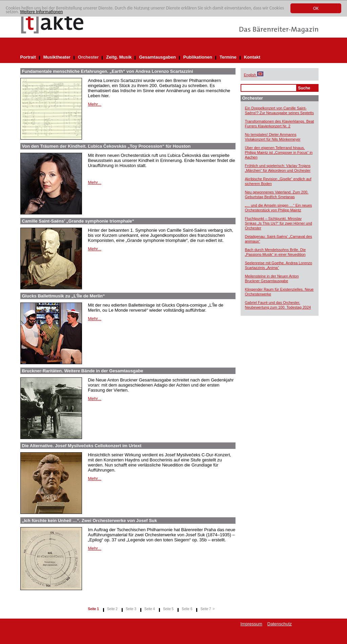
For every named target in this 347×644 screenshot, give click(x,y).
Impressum (251, 624)
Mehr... (95, 104)
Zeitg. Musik (119, 57)
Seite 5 (168, 609)
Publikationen (198, 57)
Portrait (28, 57)
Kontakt (252, 57)
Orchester (88, 57)
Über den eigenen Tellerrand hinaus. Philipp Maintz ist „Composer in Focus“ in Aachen (279, 152)
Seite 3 (131, 609)
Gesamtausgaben (157, 57)
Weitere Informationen (41, 12)
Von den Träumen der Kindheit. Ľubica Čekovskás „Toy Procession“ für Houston (106, 146)
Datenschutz (280, 624)
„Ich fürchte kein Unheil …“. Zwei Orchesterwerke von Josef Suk (90, 521)
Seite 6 (187, 609)
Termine (228, 57)
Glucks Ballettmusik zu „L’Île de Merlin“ (64, 296)
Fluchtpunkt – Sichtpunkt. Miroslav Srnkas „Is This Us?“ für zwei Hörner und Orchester (279, 223)
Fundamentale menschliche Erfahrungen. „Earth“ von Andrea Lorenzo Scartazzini (108, 71)
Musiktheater (57, 57)
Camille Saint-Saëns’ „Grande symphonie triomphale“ (78, 221)
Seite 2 (112, 609)
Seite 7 (206, 609)
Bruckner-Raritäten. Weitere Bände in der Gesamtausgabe (83, 371)
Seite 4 (150, 609)
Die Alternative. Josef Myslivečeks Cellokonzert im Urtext (82, 446)
